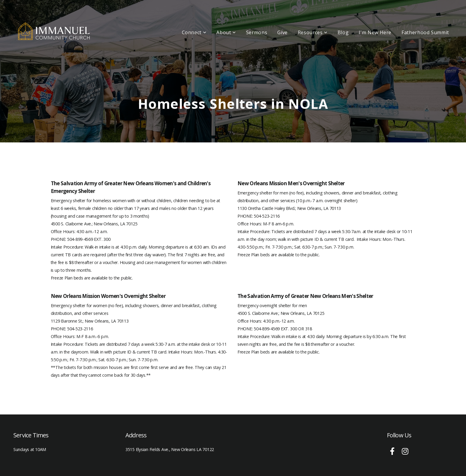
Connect (194, 32)
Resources (313, 32)
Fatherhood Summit (425, 32)
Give (282, 32)
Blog (343, 32)
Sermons (257, 32)
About (226, 32)
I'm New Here (375, 32)
